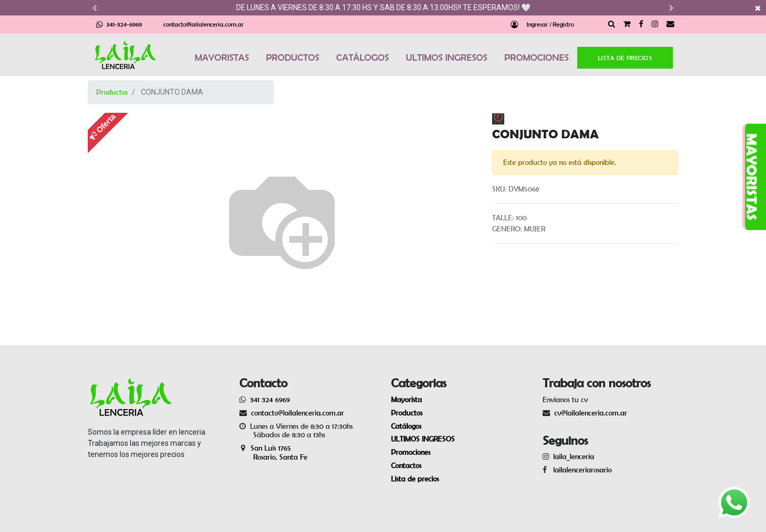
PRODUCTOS (293, 57)
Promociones (411, 452)
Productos (112, 92)
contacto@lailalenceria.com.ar (203, 24)
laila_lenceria (574, 456)
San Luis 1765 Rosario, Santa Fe (273, 452)
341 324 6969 (270, 400)
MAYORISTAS (222, 57)
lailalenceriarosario (580, 470)
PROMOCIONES (536, 57)
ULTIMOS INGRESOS (447, 57)
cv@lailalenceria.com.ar (591, 413)
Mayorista (406, 400)
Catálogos (406, 426)
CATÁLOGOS (363, 57)
